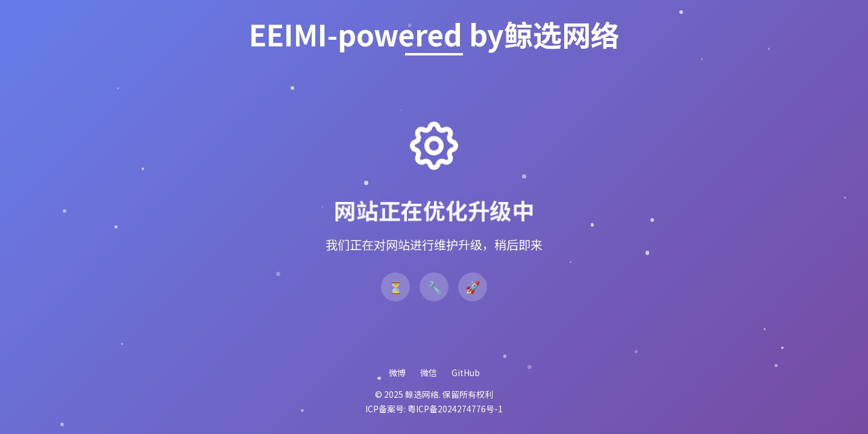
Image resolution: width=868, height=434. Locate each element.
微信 (429, 373)
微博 (397, 373)
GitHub (466, 373)
